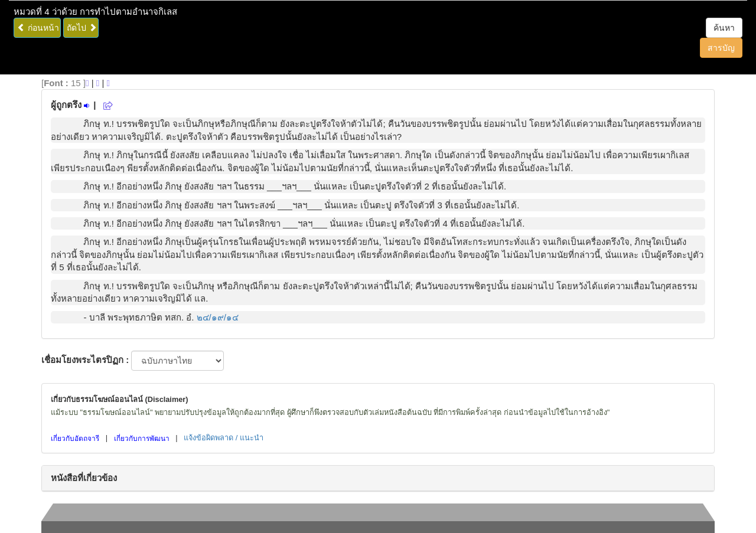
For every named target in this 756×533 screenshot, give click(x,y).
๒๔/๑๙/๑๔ (218, 317)
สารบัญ (721, 48)
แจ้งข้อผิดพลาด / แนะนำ (224, 438)
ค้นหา (724, 28)
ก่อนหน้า (38, 28)
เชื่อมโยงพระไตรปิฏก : (85, 360)
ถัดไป (82, 28)
